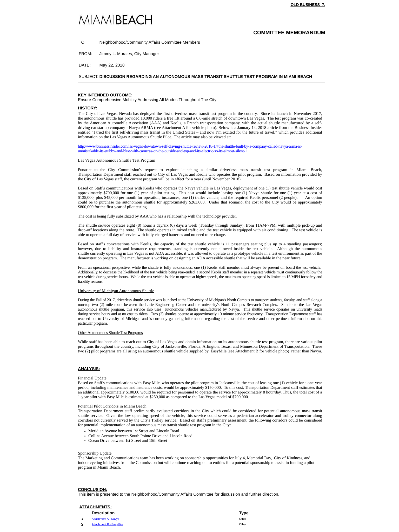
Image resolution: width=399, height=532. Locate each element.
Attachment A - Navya (105, 519)
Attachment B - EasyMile (107, 524)
